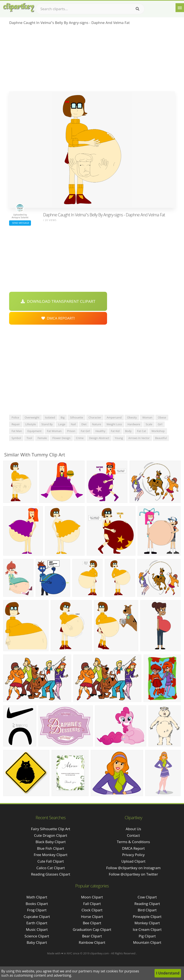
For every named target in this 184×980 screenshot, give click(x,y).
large (62, 424)
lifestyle (31, 424)
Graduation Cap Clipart (92, 929)
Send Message (20, 223)
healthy (100, 431)
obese (162, 417)
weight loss (114, 424)
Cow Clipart (147, 897)
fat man (17, 431)
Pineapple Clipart (147, 917)
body (128, 431)
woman (147, 417)
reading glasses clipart (51, 874)
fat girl (85, 431)
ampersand (114, 417)
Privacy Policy (133, 855)
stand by (47, 424)
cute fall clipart (51, 861)
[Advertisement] (92, 60)
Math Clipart (37, 897)
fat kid (115, 431)
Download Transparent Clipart (58, 301)
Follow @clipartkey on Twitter (133, 874)
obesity (132, 417)
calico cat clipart (51, 868)
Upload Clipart (133, 861)
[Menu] (180, 8)
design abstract (99, 438)
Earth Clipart (37, 923)
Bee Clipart (92, 923)
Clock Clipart (92, 910)
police (15, 417)
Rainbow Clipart (92, 942)
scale (149, 424)
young (119, 438)
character (95, 417)
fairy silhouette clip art (51, 829)
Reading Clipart (147, 904)
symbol (16, 438)
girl (160, 424)
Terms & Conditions (133, 842)
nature (96, 424)
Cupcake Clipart (37, 917)
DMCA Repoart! (58, 318)
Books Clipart (37, 904)
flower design (61, 438)
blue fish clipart (51, 848)
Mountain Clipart (147, 942)
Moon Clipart (92, 897)
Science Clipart (37, 936)
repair (16, 424)
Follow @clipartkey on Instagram (133, 868)
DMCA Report (133, 848)
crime (80, 438)
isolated (50, 417)
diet (84, 424)
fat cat (142, 431)
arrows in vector (139, 438)
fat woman (54, 431)
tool (29, 438)
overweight (32, 417)
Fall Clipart (92, 904)
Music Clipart (37, 929)
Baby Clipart (37, 942)
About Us (133, 829)
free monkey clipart (51, 855)
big (63, 417)
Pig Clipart (147, 936)
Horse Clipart (92, 917)
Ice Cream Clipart (147, 929)
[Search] (137, 9)
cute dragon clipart (51, 835)
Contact (133, 835)
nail (73, 424)
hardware (134, 424)
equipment (34, 431)
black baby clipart (51, 842)
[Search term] (90, 9)
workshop (158, 431)
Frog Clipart (37, 910)
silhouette (76, 417)
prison (71, 431)
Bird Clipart (147, 910)
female (42, 438)
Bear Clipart (92, 936)
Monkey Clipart (147, 923)
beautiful (161, 438)
